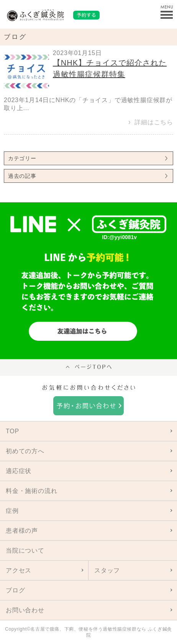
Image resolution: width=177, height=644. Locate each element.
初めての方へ (25, 451)
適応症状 (19, 471)
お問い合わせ (25, 610)
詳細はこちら (154, 122)
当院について (25, 550)
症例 (12, 511)
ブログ (15, 590)
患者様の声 (22, 531)
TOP (12, 431)
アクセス (19, 570)
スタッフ (107, 570)
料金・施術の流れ (31, 491)
